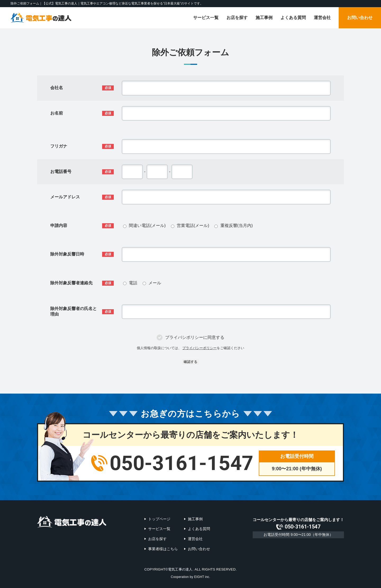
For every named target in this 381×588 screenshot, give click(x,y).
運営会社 (322, 18)
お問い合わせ (360, 18)
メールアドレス (65, 197)
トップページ (159, 519)
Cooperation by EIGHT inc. (190, 576)
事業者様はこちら (163, 549)
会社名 (57, 88)
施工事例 (264, 18)
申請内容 (59, 225)
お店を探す (237, 18)
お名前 (57, 113)
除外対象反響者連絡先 (71, 283)
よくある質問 (293, 18)
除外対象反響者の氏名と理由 (74, 311)
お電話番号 (61, 172)
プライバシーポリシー (199, 348)
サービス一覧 (206, 18)
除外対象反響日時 (67, 254)
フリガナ (59, 146)
